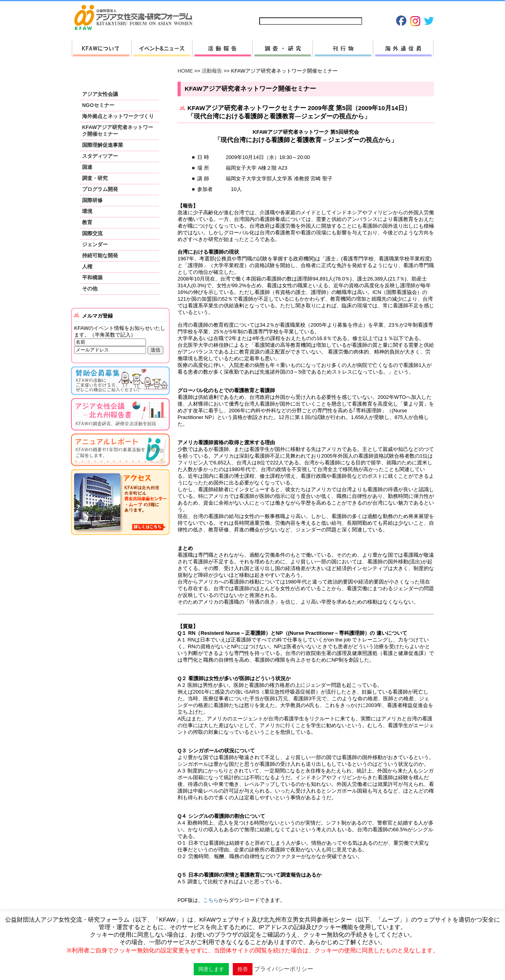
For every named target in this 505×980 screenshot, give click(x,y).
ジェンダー (95, 244)
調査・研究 (282, 49)
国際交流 (92, 233)
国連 (87, 167)
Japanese (395, 8)
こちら (211, 900)
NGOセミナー (98, 105)
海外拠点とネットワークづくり (118, 116)
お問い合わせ (310, 8)
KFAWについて (102, 49)
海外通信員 (403, 49)
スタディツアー (100, 156)
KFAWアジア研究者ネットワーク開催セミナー (118, 131)
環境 (87, 211)
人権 (87, 267)
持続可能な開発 (100, 255)
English (421, 8)
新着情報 (162, 49)
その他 (90, 289)
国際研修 (92, 200)
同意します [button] (211, 969)
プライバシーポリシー (354, 8)
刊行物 (343, 49)
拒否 (243, 969)
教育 (87, 222)
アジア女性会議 (100, 94)
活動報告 (222, 49)
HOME (185, 71)
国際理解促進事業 (103, 145)
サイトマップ (274, 8)
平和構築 (92, 278)
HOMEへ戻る (137, 18)
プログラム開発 (100, 189)
